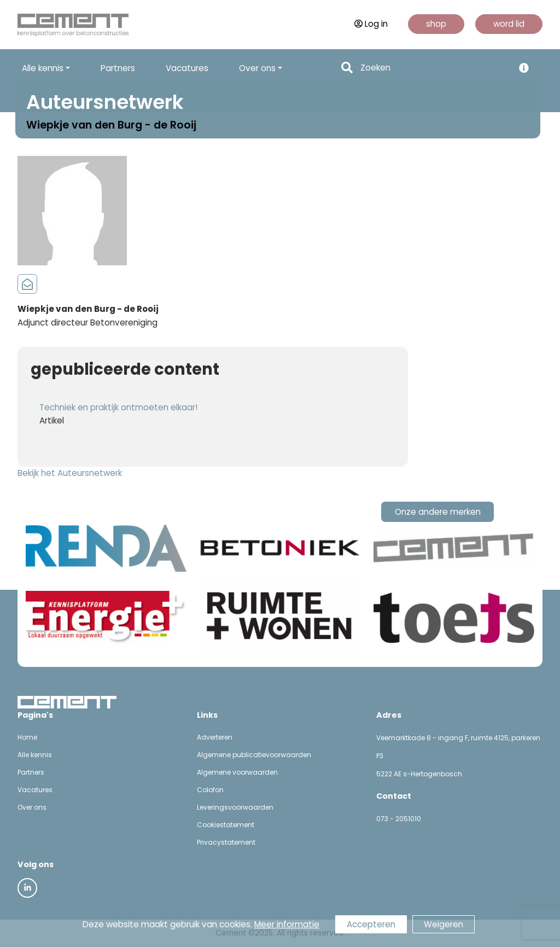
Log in (371, 24)
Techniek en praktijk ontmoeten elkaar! (118, 407)
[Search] (434, 68)
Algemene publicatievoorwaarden (254, 755)
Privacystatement (226, 842)
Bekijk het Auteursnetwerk (70, 473)
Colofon (210, 790)
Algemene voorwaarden (237, 772)
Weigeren (444, 924)
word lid (509, 24)
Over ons (32, 807)
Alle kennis (35, 755)
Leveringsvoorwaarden (235, 807)
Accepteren (371, 924)
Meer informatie (287, 924)
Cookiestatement (226, 825)
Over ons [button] (257, 68)
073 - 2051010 (399, 819)
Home (27, 737)
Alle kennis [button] (43, 68)
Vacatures (187, 68)
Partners (118, 68)
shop (436, 24)
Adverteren (215, 737)
